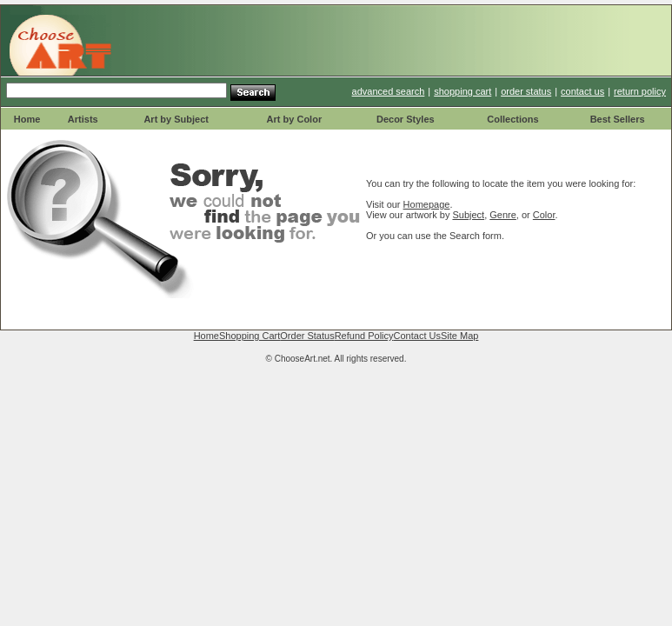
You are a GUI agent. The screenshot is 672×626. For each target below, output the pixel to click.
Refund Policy (364, 336)
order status (526, 91)
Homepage (427, 204)
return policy (640, 91)
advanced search (389, 91)
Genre (503, 215)
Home (27, 119)
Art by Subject (176, 119)
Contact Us (417, 336)
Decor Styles (406, 119)
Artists (83, 119)
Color (544, 215)
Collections (512, 119)
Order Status (307, 336)
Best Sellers (618, 119)
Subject (468, 215)
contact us (582, 91)
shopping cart (462, 91)
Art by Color (295, 119)
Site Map (459, 336)
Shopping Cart (250, 336)
